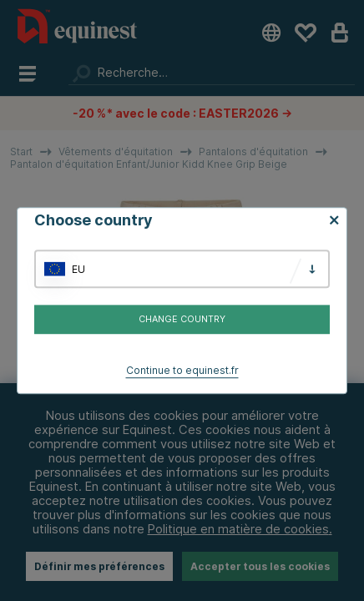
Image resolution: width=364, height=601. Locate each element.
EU (78, 269)
